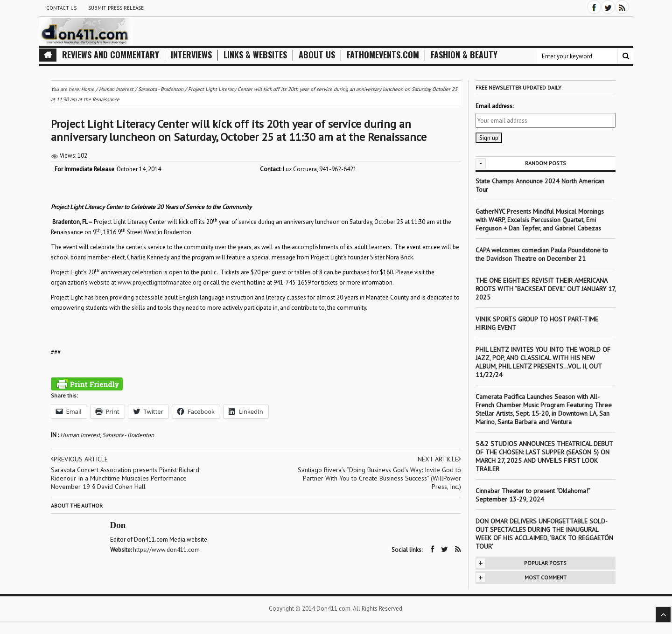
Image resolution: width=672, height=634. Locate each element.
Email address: (494, 106)
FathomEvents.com (383, 55)
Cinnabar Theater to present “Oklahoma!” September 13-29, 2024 (533, 495)
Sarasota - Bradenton (128, 435)
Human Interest (80, 435)
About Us (317, 55)
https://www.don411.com (166, 550)
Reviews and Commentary (111, 55)
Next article (439, 459)
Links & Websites (255, 55)
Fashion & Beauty (464, 55)
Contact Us (61, 8)
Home (88, 89)
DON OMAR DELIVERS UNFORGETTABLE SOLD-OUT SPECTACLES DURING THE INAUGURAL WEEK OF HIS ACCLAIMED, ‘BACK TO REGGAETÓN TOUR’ (544, 534)
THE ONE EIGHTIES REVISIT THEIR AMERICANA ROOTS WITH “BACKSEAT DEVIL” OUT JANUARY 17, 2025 (546, 289)
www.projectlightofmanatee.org (160, 282)
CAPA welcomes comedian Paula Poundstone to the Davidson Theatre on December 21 (542, 254)
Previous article (79, 459)
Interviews (191, 55)
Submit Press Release (116, 8)
